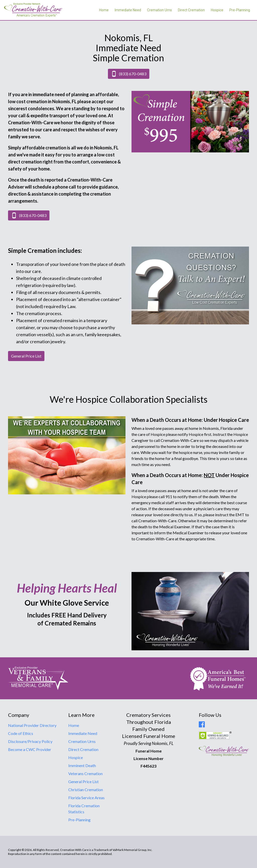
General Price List (83, 782)
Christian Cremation (86, 790)
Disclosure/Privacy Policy (30, 741)
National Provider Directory (32, 725)
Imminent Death (82, 765)
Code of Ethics (21, 733)
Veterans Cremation (85, 773)
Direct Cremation (191, 10)
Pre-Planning (240, 10)
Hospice (217, 10)
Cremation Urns (159, 10)
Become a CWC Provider (30, 749)
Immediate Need (128, 10)
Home (104, 10)
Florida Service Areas (86, 798)
